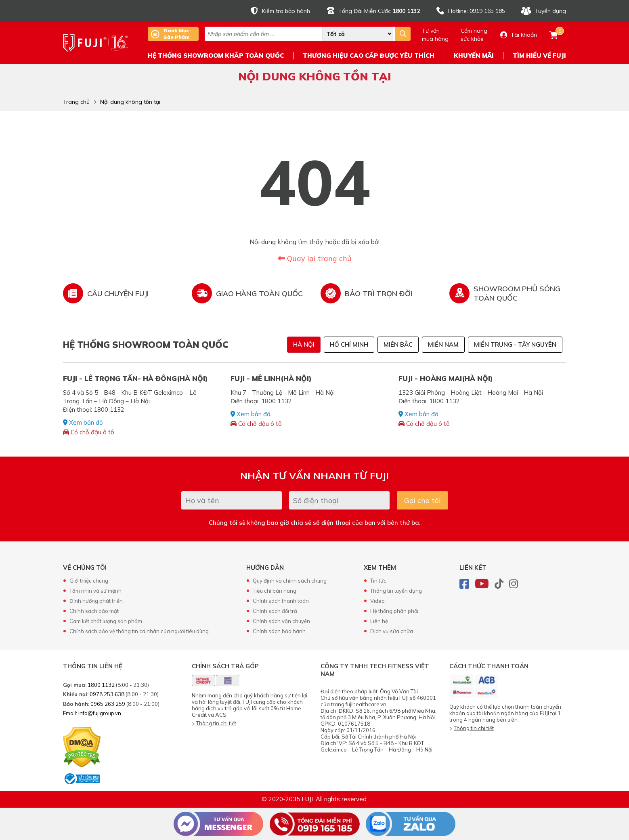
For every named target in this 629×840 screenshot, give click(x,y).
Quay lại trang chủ (314, 258)
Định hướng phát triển (96, 601)
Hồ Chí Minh (349, 344)
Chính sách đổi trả (275, 611)
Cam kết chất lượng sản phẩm (106, 621)
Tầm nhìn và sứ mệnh (95, 591)
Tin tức (378, 581)
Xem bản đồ (83, 422)
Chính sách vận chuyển (281, 621)
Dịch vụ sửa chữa (392, 631)
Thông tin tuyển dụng (396, 591)
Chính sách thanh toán (281, 601)
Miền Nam (443, 344)
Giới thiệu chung (89, 581)
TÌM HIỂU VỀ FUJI (539, 56)
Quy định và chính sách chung (290, 581)
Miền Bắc (398, 344)
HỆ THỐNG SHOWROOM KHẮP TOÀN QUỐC (216, 56)
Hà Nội (304, 344)
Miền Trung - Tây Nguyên (515, 344)
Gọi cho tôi (422, 500)
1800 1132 (101, 685)
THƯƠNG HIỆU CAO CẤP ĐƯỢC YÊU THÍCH (369, 56)
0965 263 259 (108, 704)
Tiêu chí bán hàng (275, 591)
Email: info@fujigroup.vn (92, 713)
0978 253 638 (107, 694)
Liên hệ (379, 621)
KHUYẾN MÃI (474, 56)
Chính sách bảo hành (279, 631)
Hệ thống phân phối (394, 611)
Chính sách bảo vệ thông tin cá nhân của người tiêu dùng (139, 631)
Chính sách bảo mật (94, 611)
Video (377, 601)
